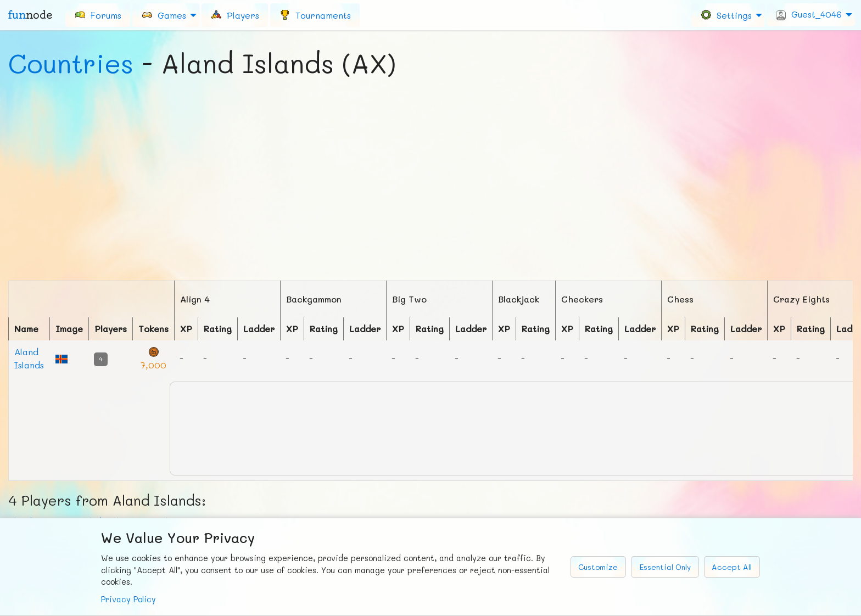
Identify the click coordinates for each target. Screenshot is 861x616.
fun (30, 15)
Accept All (732, 567)
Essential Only (665, 567)
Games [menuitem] (164, 15)
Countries (71, 63)
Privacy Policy (128, 599)
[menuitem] (98, 15)
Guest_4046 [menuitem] (809, 14)
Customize (598, 567)
